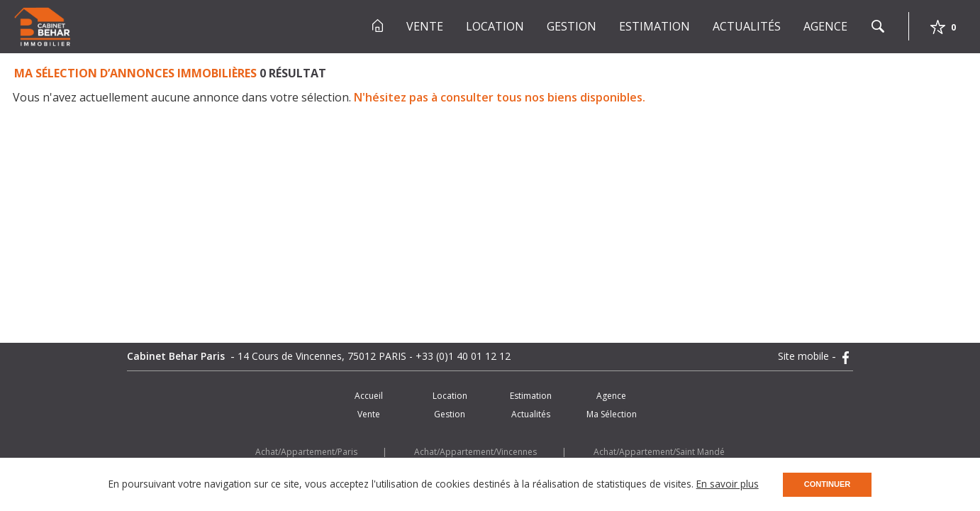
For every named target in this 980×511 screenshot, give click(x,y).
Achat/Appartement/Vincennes (475, 452)
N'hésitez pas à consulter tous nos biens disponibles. (500, 97)
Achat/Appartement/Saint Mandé (659, 452)
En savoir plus (728, 484)
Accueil (369, 396)
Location (495, 26)
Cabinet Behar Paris (177, 356)
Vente (425, 26)
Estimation (655, 26)
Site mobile (805, 356)
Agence (825, 26)
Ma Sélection (612, 414)
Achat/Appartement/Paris (306, 452)
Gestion (572, 26)
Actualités (747, 26)
